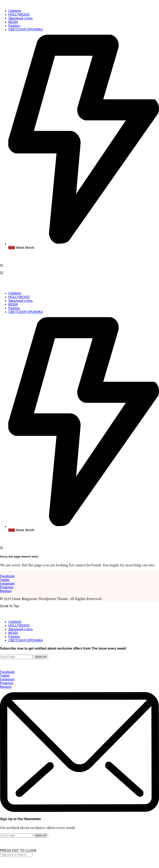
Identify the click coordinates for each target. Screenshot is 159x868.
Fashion (14, 637)
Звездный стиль (21, 629)
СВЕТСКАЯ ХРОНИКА (26, 640)
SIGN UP (41, 657)
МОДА (13, 633)
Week (20, 248)
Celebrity (15, 622)
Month (30, 248)
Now (12, 248)
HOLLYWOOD (19, 626)
